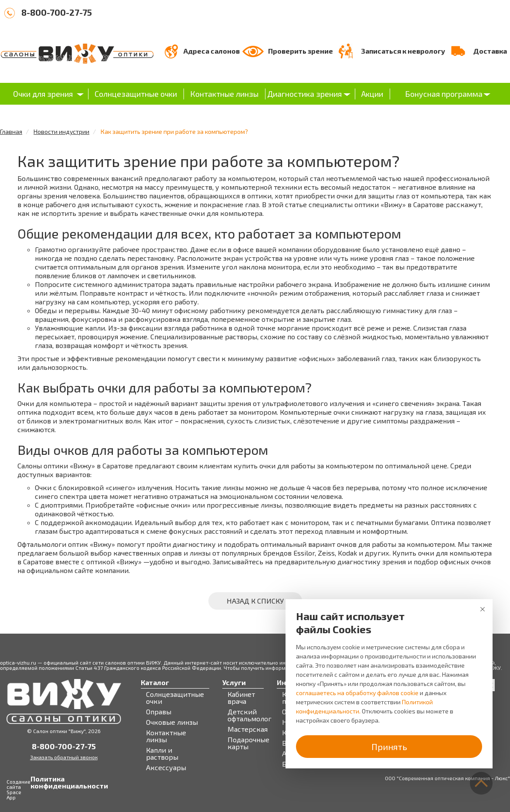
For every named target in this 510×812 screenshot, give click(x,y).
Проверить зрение (301, 51)
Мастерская (248, 729)
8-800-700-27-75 (57, 12)
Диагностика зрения (304, 94)
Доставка (490, 51)
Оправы (159, 712)
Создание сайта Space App (19, 789)
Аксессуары (166, 768)
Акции (372, 94)
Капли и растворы (162, 754)
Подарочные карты (248, 743)
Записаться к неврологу (403, 51)
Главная (11, 131)
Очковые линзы (172, 722)
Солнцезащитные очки (136, 94)
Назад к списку (255, 601)
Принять (389, 747)
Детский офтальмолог (250, 715)
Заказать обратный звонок (64, 757)
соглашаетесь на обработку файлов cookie (357, 693)
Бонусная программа (444, 94)
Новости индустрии (61, 131)
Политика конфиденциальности (39, 782)
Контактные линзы (224, 94)
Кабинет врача (241, 698)
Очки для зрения (43, 94)
